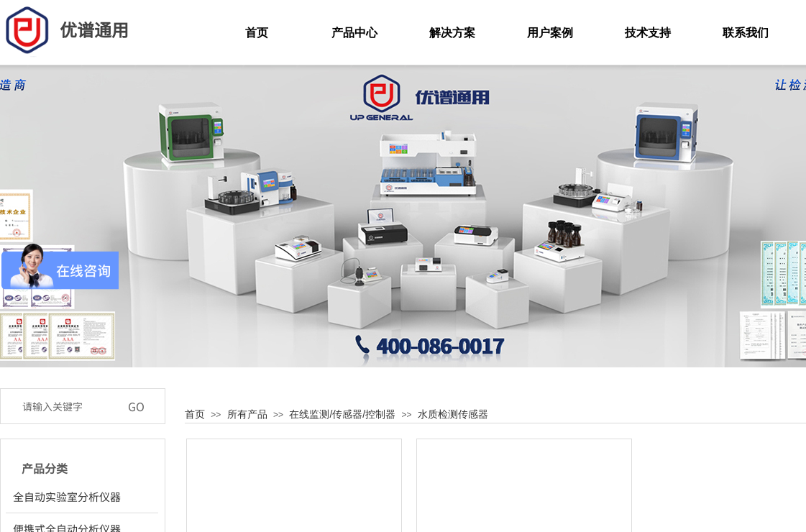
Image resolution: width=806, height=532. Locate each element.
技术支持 (648, 33)
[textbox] (68, 406)
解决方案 (452, 33)
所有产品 (247, 414)
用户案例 (550, 33)
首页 (195, 414)
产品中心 (354, 33)
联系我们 (746, 33)
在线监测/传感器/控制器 (342, 414)
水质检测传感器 (453, 414)
